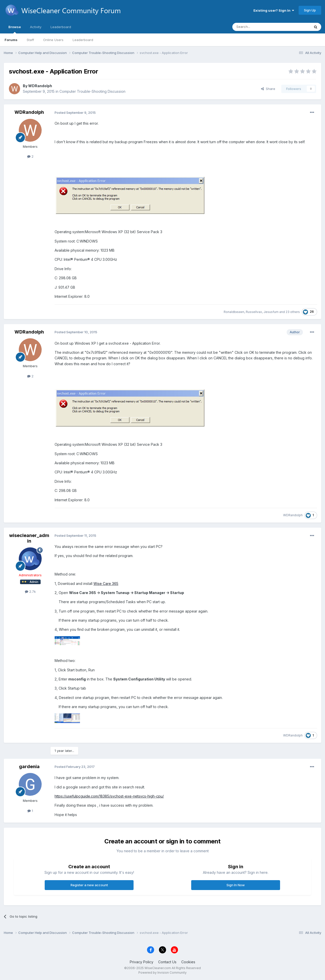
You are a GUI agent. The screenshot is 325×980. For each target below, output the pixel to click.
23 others (293, 312)
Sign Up (310, 10)
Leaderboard (83, 40)
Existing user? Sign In (274, 10)
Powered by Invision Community (162, 973)
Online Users (53, 40)
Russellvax (254, 312)
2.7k (30, 591)
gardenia (29, 766)
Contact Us (167, 962)
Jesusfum (271, 312)
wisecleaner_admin (29, 538)
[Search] (258, 27)
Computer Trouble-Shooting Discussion (92, 91)
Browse (15, 29)
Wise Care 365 (106, 584)
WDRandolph (40, 86)
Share (268, 89)
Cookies (188, 962)
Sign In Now (236, 885)
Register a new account (89, 885)
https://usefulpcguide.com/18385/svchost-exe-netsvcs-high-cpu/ (109, 796)
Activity (36, 27)
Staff (30, 40)
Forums (11, 40)
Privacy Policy (142, 962)
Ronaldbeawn (234, 312)
